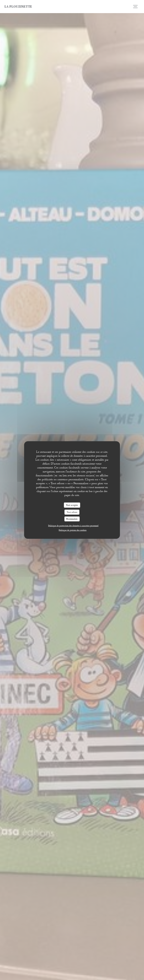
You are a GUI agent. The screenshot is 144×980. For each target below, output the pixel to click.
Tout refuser (72, 512)
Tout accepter (72, 505)
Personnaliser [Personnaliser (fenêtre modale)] (72, 519)
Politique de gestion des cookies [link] (73, 530)
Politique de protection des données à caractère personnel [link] (73, 525)
